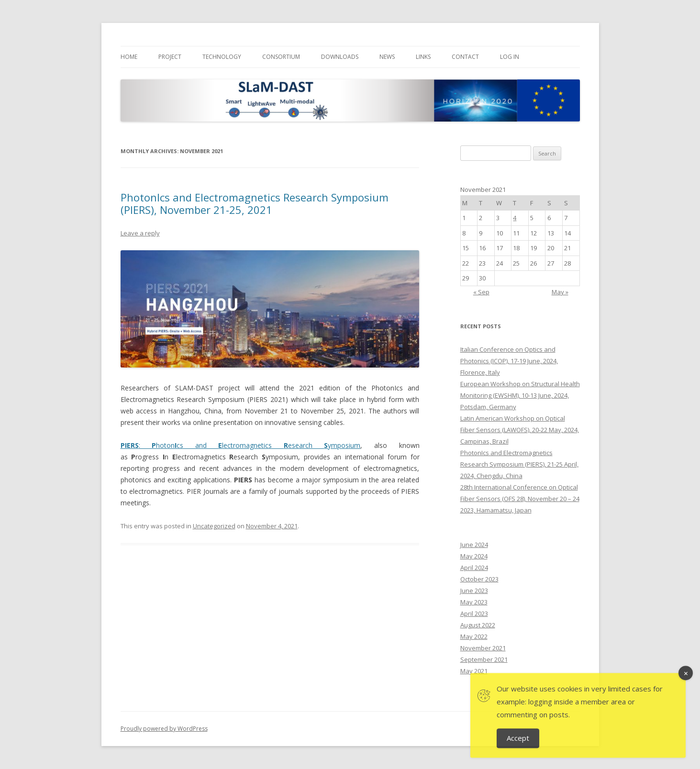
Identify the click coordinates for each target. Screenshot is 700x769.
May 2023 (474, 602)
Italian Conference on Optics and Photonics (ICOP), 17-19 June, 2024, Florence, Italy (509, 361)
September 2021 (484, 659)
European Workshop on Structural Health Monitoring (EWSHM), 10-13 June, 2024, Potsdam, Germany (520, 395)
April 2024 (474, 568)
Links (423, 57)
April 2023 (474, 613)
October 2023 (479, 579)
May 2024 (474, 556)
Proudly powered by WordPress (164, 729)
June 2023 (474, 591)
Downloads (340, 57)
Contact (465, 57)
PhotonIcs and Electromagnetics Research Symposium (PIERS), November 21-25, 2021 (255, 203)
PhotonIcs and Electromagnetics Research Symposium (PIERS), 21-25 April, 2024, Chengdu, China (519, 464)
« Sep (481, 292)
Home (129, 57)
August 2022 (478, 625)
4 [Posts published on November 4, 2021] (515, 218)
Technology (222, 57)
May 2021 (474, 671)
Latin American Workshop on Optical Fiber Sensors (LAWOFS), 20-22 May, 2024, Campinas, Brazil (520, 430)
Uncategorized (214, 526)
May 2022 (474, 636)
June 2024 (474, 545)
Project (170, 57)
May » (560, 292)
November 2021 (483, 648)
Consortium (281, 57)
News (387, 57)
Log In (510, 57)
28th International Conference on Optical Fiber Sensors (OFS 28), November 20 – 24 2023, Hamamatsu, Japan (520, 499)
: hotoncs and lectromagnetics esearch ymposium (241, 445)
